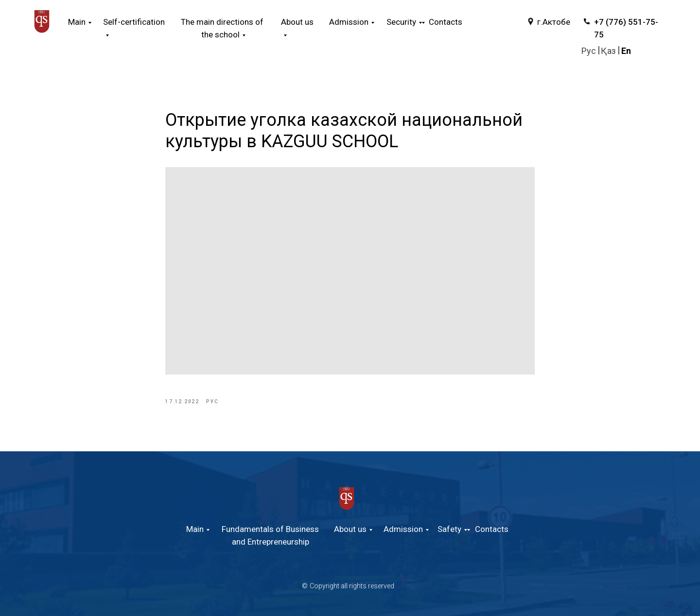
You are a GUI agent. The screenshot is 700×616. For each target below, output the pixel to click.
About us (350, 529)
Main (77, 22)
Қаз (608, 51)
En (626, 51)
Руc (589, 51)
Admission (403, 529)
